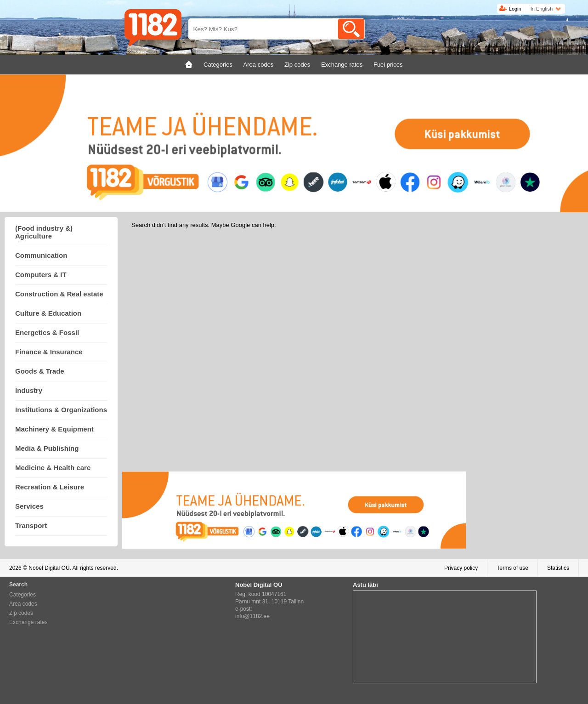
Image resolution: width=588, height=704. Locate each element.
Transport (31, 525)
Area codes (23, 604)
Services (29, 506)
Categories (23, 595)
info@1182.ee (252, 616)
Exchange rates (28, 622)
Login (515, 9)
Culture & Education (48, 313)
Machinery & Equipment (54, 429)
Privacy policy (461, 568)
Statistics (558, 568)
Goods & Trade (40, 371)
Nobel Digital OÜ (49, 568)
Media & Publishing (47, 448)
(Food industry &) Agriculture (44, 232)
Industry (29, 390)
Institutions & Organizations (61, 410)
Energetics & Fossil (47, 332)
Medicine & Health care (53, 468)
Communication (41, 255)
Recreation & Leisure (50, 487)
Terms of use (512, 568)
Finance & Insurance (49, 352)
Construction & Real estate (59, 294)
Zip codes (21, 613)
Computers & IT (41, 275)
